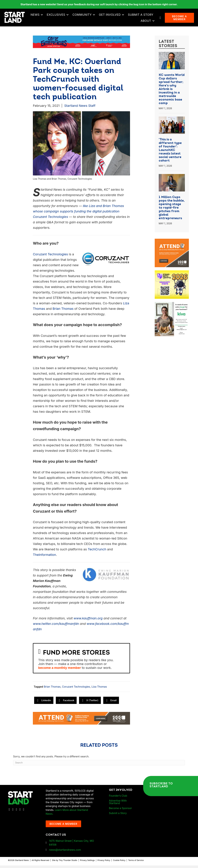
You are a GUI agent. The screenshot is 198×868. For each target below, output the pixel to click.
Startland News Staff (80, 108)
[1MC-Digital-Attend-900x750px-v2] (172, 243)
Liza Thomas (99, 689)
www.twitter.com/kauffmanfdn (56, 626)
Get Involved (141, 16)
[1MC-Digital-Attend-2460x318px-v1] (81, 721)
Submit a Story (124, 22)
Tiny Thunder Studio (68, 863)
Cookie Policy (119, 863)
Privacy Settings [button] (87, 863)
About (146, 22)
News (66, 16)
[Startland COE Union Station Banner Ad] (81, 44)
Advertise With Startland (118, 804)
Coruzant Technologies (50, 257)
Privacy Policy (104, 863)
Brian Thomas (63, 311)
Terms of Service (136, 863)
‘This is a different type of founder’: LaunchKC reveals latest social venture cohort (170, 153)
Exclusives (87, 16)
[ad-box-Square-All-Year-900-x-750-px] (172, 275)
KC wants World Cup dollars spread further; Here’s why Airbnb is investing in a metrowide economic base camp (172, 92)
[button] (73, 16)
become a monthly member (59, 670)
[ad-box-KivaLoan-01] (172, 306)
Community (113, 16)
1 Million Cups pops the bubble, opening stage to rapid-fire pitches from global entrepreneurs (172, 210)
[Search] (99, 765)
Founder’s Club (118, 798)
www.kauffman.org (88, 621)
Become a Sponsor (120, 811)
